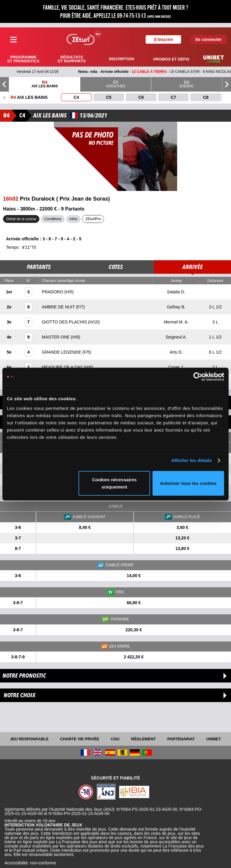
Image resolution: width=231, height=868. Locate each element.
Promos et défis (171, 59)
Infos (73, 219)
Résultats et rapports (72, 59)
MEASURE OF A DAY (63, 367)
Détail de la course (21, 219)
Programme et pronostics (23, 59)
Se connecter (208, 39)
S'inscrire (163, 39)
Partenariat (181, 739)
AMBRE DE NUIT (59, 307)
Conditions (53, 219)
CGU (115, 739)
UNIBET (214, 739)
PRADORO (53, 292)
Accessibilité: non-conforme (30, 863)
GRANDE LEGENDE (62, 352)
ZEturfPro (93, 219)
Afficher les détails (191, 460)
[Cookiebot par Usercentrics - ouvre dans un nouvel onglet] (198, 377)
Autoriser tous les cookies (188, 483)
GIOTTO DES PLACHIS (65, 322)
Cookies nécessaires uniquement (114, 483)
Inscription (122, 59)
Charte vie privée (80, 739)
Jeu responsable (29, 739)
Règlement (143, 739)
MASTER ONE (56, 337)
